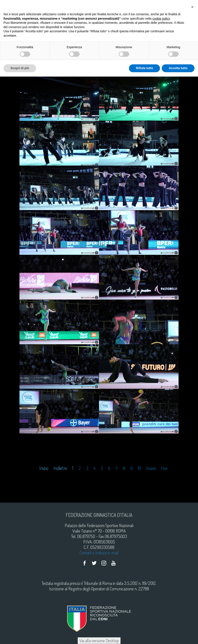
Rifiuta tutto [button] (145, 68)
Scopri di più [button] (20, 68)
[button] (192, 7)
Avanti (151, 468)
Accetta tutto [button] (178, 68)
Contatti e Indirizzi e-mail (99, 553)
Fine (164, 468)
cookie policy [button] (161, 19)
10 (139, 468)
